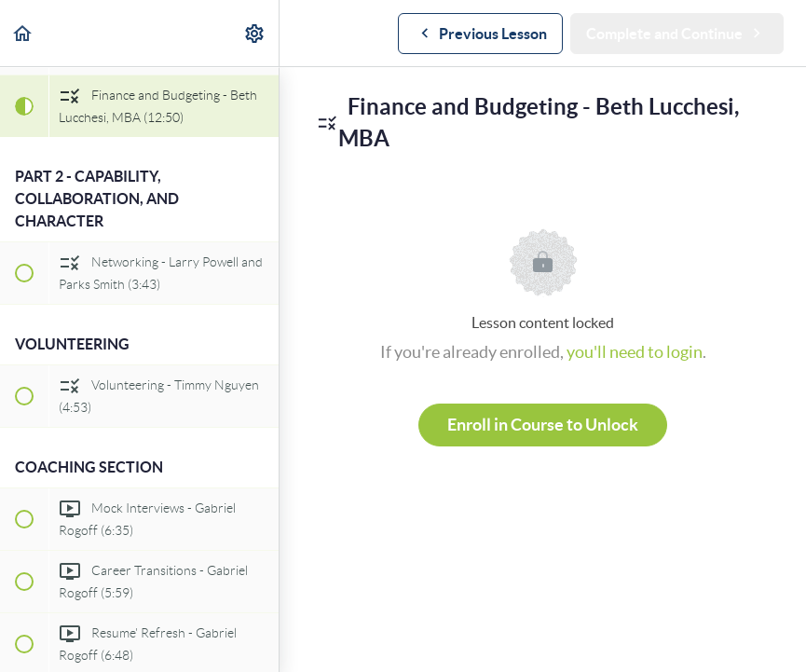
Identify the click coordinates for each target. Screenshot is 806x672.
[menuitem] (255, 33)
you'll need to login (635, 352)
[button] (23, 33)
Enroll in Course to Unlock (543, 425)
